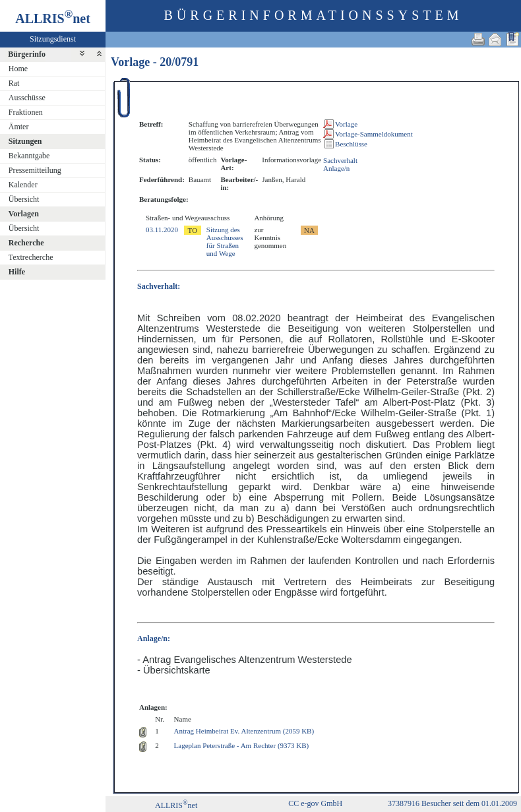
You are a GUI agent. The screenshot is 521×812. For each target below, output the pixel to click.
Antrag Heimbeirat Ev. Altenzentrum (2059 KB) (244, 731)
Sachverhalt (340, 160)
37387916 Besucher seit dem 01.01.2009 (452, 803)
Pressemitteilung (35, 170)
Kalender (23, 185)
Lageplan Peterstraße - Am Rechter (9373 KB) (242, 745)
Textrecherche (31, 257)
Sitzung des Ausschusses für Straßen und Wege (225, 241)
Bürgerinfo (27, 54)
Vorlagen (24, 214)
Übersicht (24, 199)
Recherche (26, 243)
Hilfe (17, 272)
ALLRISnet (176, 805)
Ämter (19, 127)
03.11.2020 (162, 230)
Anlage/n (336, 168)
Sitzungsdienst (53, 39)
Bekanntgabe (29, 156)
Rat (14, 83)
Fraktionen (26, 112)
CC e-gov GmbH (315, 803)
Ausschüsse (27, 98)
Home (18, 69)
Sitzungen (25, 141)
